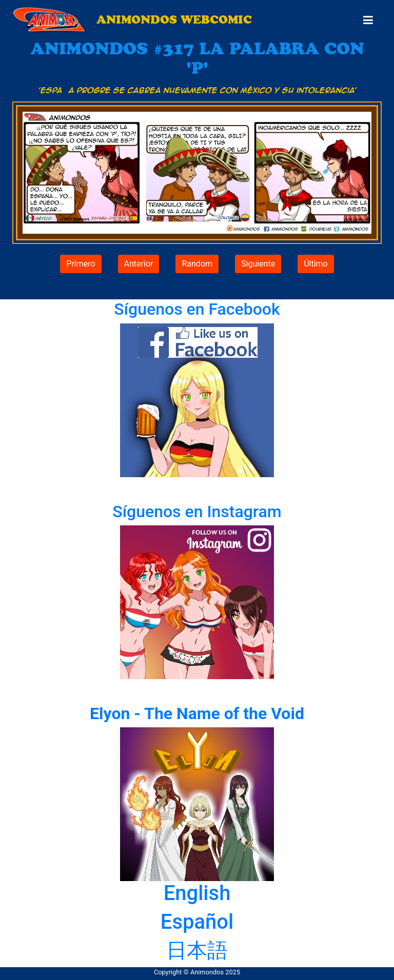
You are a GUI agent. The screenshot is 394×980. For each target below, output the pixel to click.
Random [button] (197, 264)
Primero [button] (81, 264)
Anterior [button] (139, 264)
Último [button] (316, 264)
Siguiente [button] (258, 264)
